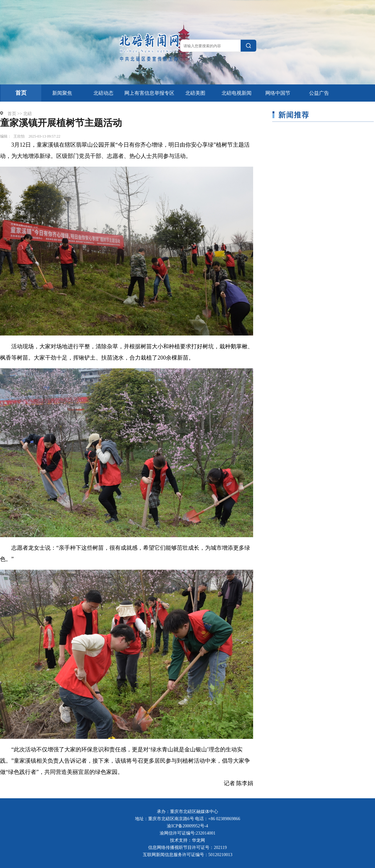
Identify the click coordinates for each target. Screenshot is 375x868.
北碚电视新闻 (237, 93)
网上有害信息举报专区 (149, 93)
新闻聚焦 (62, 93)
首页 (21, 93)
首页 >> (15, 114)
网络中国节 (278, 93)
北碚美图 (195, 93)
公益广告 (319, 93)
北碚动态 (103, 93)
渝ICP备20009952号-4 (187, 826)
